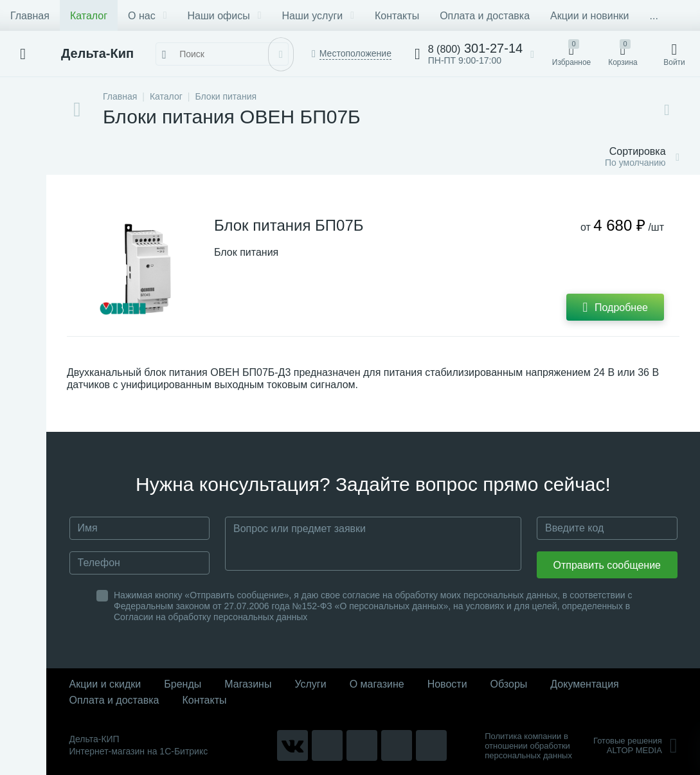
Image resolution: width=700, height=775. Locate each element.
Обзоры (509, 684)
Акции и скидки (105, 684)
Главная (30, 16)
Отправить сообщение (607, 565)
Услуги (310, 684)
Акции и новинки (589, 16)
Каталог (89, 16)
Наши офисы (225, 16)
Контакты (397, 16)
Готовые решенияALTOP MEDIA (635, 745)
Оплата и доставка (485, 16)
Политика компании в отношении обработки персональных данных (528, 746)
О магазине (377, 684)
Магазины (248, 684)
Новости (447, 684)
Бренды (183, 684)
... (654, 16)
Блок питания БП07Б (289, 225)
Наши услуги (318, 16)
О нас (147, 16)
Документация (584, 684)
